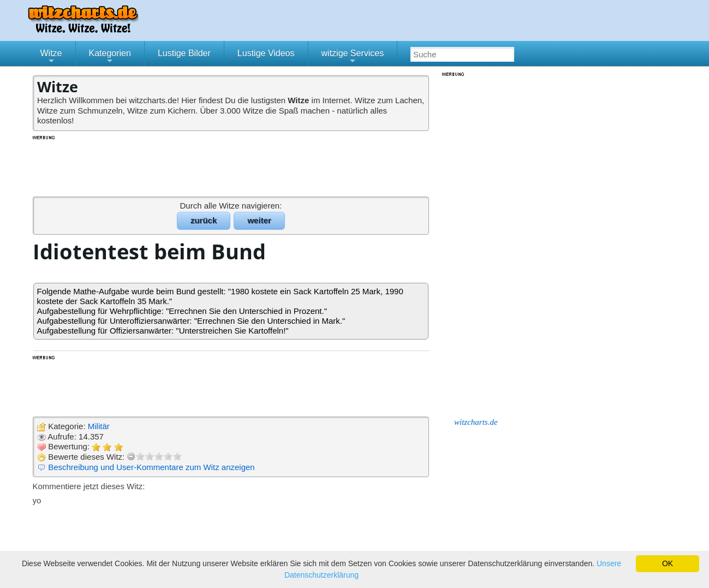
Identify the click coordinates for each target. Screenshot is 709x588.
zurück (204, 220)
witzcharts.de (476, 422)
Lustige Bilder (184, 53)
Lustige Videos (266, 53)
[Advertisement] (232, 165)
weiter (259, 220)
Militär (99, 426)
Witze (51, 57)
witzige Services (353, 57)
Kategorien (110, 57)
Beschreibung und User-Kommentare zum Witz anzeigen (151, 467)
